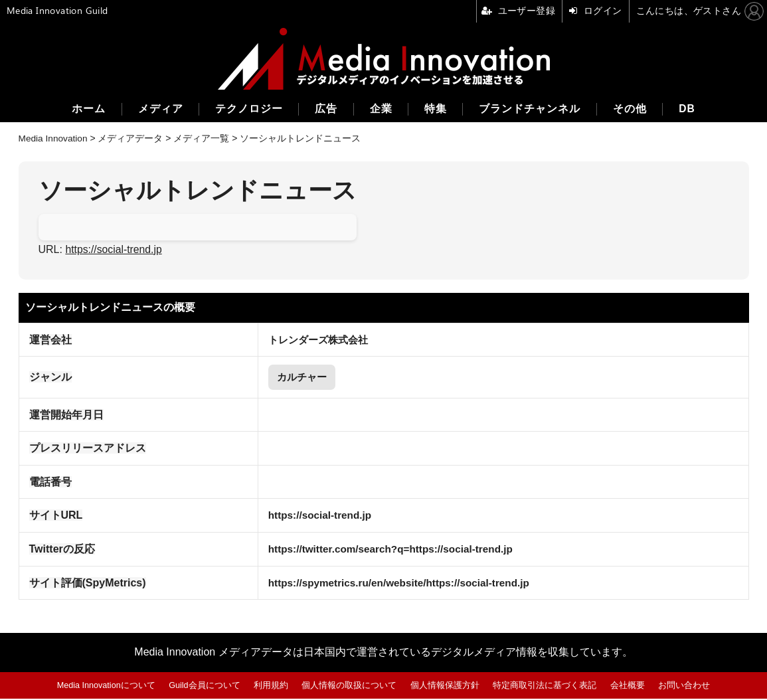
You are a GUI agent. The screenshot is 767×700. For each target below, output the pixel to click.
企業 (381, 109)
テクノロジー (246, 109)
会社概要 (628, 686)
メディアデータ (132, 138)
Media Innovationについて (106, 686)
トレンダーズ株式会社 (314, 339)
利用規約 (272, 686)
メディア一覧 (203, 138)
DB (691, 109)
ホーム (84, 109)
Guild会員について (205, 686)
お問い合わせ (685, 686)
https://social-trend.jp (114, 249)
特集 (436, 109)
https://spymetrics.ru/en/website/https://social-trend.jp (398, 584)
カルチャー (297, 378)
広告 (325, 109)
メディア (157, 109)
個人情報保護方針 (446, 686)
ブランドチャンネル (532, 109)
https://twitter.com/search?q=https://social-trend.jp (389, 550)
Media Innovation (54, 138)
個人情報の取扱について (350, 686)
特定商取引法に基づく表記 (545, 686)
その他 (633, 109)
